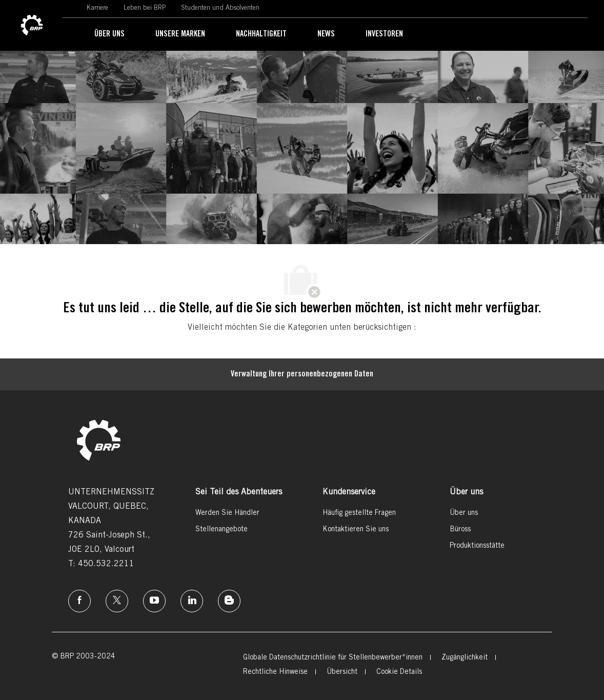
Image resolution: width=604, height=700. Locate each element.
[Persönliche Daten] (302, 374)
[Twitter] (117, 601)
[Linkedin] (192, 601)
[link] (32, 26)
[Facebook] (79, 601)
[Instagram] (154, 601)
